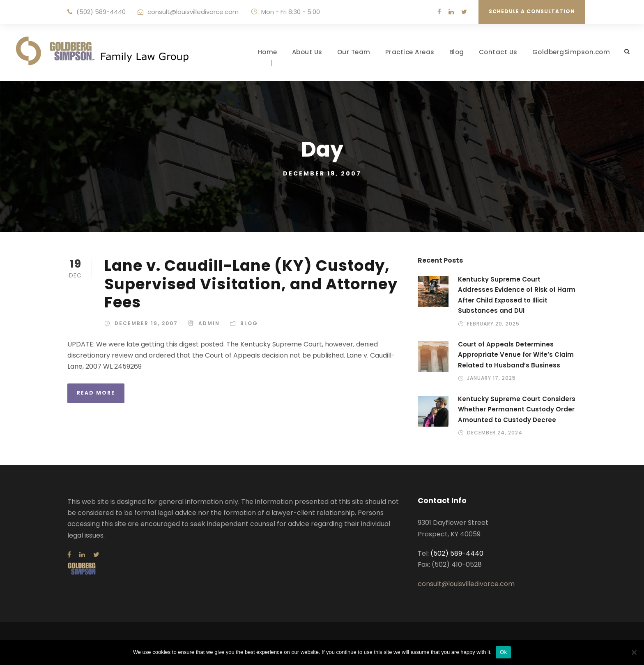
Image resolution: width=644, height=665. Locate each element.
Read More (96, 393)
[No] (634, 652)
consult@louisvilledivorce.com (193, 12)
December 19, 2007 (146, 323)
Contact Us (498, 52)
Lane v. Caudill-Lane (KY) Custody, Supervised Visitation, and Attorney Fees (251, 284)
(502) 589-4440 (101, 12)
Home (268, 52)
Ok (503, 652)
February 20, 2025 (493, 324)
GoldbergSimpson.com (571, 52)
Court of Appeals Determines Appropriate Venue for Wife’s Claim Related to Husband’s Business (516, 355)
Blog (457, 52)
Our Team (354, 52)
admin (209, 323)
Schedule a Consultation (532, 11)
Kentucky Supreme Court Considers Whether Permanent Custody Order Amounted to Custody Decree (517, 409)
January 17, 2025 (491, 378)
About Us (307, 52)
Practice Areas (410, 52)
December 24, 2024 (495, 433)
